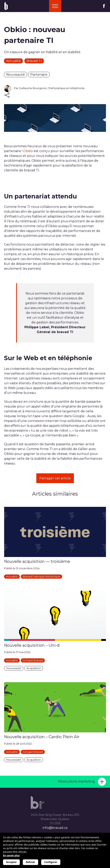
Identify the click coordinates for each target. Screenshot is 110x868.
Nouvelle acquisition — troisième (37, 561)
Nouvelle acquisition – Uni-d (32, 645)
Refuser (30, 862)
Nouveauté (16, 75)
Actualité (13, 61)
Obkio (28, 151)
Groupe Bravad (33, 660)
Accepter (11, 862)
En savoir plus (11, 855)
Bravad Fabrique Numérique (41, 577)
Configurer (51, 862)
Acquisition (34, 668)
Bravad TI (34, 61)
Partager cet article (55, 478)
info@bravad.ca (55, 828)
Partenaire (39, 75)
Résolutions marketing (82, 782)
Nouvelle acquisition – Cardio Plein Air (42, 737)
